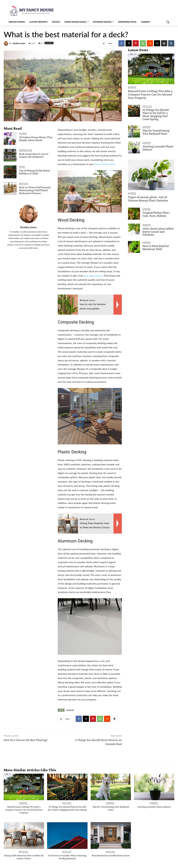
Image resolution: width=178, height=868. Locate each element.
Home (22, 167)
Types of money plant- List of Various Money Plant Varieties (150, 196)
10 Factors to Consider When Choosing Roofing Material (67, 857)
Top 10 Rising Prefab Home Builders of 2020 (35, 172)
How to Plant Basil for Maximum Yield (155, 244)
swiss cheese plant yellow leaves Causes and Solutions (157, 229)
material (70, 710)
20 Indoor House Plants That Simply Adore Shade (36, 139)
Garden (50, 43)
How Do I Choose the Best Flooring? (26, 740)
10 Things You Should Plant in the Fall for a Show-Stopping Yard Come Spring (158, 113)
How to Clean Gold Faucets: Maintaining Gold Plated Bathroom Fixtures (35, 190)
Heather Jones (19, 43)
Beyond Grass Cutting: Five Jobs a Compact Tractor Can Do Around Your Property (150, 94)
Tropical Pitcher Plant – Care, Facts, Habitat (156, 211)
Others (23, 133)
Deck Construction (105, 164)
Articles (24, 183)
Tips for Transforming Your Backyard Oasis (158, 130)
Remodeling (26, 150)
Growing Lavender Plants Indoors (157, 146)
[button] (168, 22)
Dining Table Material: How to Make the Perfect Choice (24, 857)
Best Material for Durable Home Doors (111, 857)
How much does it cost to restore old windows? (34, 155)
